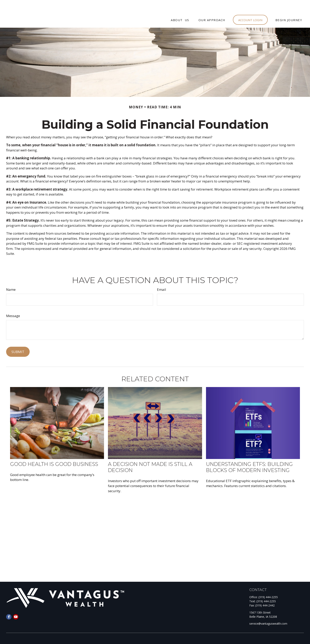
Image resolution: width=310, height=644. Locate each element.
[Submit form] (18, 340)
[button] (180, 8)
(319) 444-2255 (268, 585)
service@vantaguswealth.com (268, 612)
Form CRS (20, 636)
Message (13, 304)
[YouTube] (16, 605)
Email (162, 278)
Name (11, 278)
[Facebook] (9, 605)
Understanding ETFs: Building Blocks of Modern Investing (249, 455)
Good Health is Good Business (54, 452)
